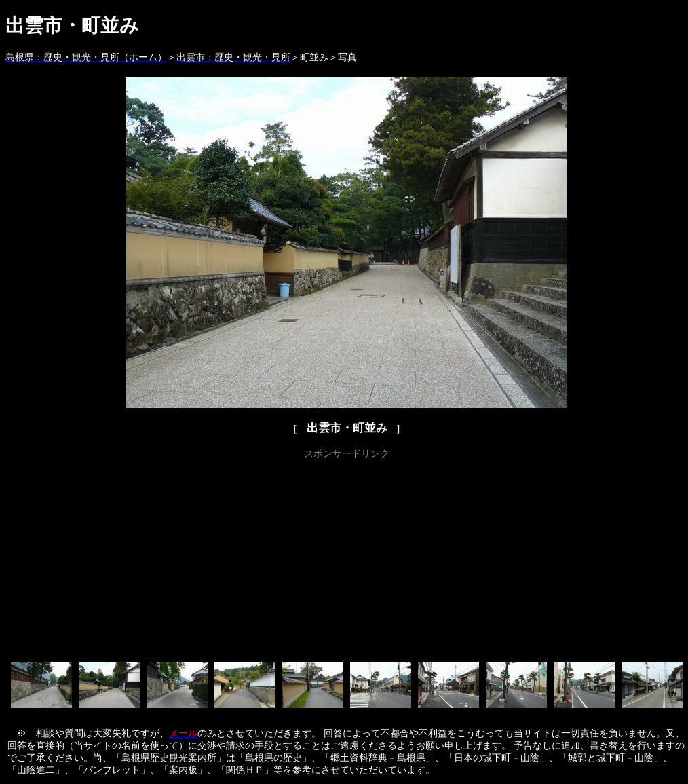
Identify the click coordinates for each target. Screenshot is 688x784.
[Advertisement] (347, 558)
